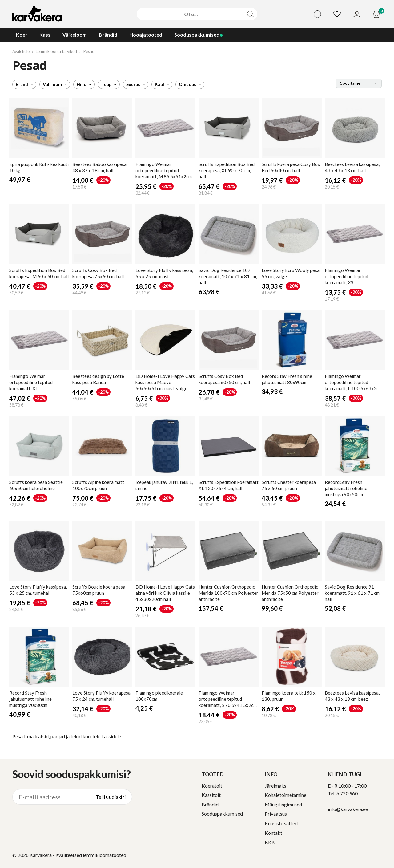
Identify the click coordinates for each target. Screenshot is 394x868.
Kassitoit (211, 795)
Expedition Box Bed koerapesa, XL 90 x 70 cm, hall (227, 170)
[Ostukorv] (377, 14)
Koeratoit (212, 786)
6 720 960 (347, 793)
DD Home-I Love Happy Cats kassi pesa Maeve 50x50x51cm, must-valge (165, 382)
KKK (270, 842)
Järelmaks (275, 786)
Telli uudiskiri (111, 797)
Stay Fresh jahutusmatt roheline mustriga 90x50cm (346, 488)
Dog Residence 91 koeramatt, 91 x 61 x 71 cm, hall (353, 593)
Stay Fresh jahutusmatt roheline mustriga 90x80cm (30, 699)
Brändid (210, 804)
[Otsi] (191, 14)
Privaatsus (276, 814)
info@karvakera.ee (348, 809)
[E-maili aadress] (51, 797)
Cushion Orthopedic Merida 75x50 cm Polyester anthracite (290, 593)
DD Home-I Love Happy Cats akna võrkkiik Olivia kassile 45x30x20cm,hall (165, 593)
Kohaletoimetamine (285, 795)
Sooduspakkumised (222, 814)
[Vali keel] (317, 14)
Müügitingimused (283, 804)
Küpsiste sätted (281, 823)
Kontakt (273, 833)
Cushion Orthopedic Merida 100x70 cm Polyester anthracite (228, 593)
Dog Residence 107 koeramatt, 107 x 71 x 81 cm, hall (228, 276)
